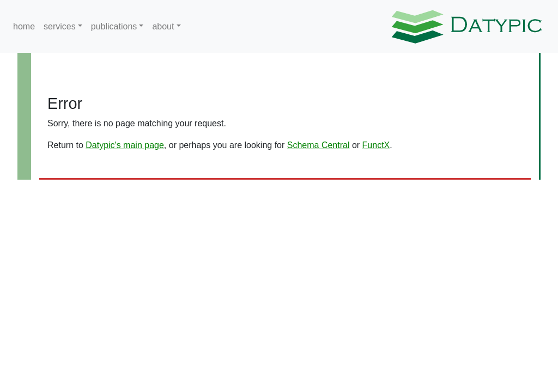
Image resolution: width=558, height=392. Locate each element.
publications (114, 26)
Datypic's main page (125, 145)
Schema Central (319, 145)
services (60, 26)
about (163, 26)
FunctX (376, 145)
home (24, 26)
